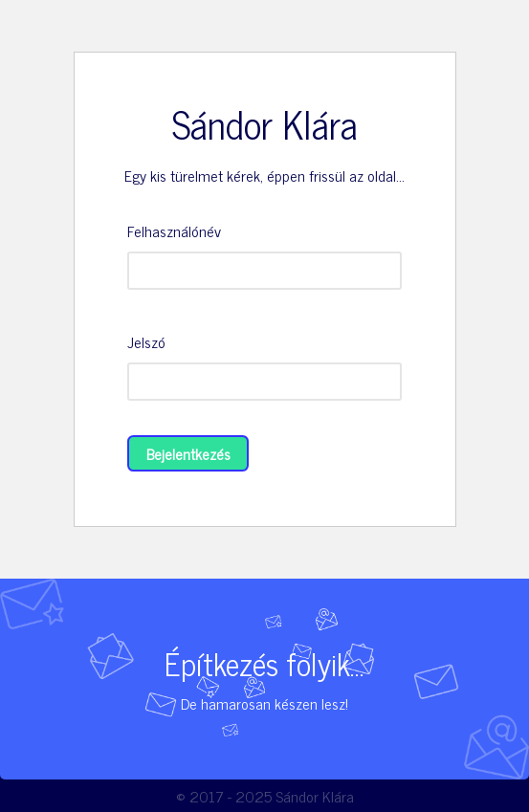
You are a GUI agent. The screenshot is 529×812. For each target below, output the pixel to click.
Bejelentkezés (188, 453)
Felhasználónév (174, 230)
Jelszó (146, 341)
